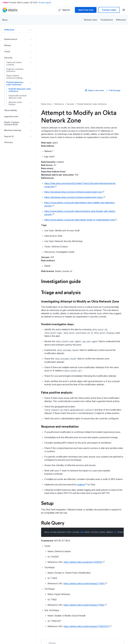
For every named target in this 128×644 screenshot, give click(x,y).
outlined (81, 485)
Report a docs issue (94, 90)
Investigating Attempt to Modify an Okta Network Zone (80, 301)
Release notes (91, 20)
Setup (47, 503)
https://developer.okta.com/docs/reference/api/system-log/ (73, 192)
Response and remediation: (60, 426)
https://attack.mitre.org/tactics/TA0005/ (83, 562)
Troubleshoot (107, 20)
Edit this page (113, 90)
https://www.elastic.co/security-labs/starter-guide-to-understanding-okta (80, 220)
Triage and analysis (61, 292)
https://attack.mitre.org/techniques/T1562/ (84, 605)
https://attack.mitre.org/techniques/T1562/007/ (86, 626)
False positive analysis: (57, 392)
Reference (121, 20)
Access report (45, 2)
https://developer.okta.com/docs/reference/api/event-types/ (74, 197)
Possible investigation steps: (58, 324)
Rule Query (53, 523)
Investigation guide (61, 281)
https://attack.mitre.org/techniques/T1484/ (84, 583)
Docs (5, 20)
